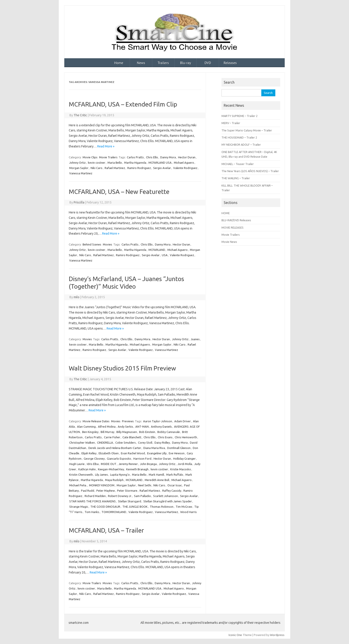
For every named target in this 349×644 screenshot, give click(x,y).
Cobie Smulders (126, 443)
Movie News (229, 242)
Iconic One (235, 635)
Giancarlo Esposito (119, 459)
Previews (128, 421)
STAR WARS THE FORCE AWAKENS (92, 501)
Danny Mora (168, 157)
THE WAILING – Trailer (236, 178)
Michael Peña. (78, 485)
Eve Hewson (177, 453)
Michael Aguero (184, 163)
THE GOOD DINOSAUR (105, 507)
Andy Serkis (125, 427)
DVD (208, 63)
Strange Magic (79, 507)
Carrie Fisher (112, 437)
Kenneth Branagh (137, 469)
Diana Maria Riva (154, 448)
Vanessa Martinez (81, 173)
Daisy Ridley (162, 443)
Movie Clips (90, 157)
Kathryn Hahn (87, 469)
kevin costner (97, 163)
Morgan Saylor (79, 168)
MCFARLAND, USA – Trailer (106, 530)
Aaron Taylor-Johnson (158, 421)
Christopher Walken (82, 443)
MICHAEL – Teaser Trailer (238, 164)
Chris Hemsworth (186, 437)
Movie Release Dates (96, 421)
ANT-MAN (142, 427)
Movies (108, 244)
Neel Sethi (145, 485)
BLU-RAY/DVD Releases (236, 220)
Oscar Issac (175, 485)
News (141, 63)
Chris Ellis (152, 157)
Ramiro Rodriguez (139, 168)
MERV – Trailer (231, 123)
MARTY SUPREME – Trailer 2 (239, 116)
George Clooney (94, 459)
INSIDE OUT (109, 464)
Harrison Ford (142, 459)
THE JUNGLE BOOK (135, 507)
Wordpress (277, 635)
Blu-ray (186, 63)
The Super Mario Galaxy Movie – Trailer (247, 130)
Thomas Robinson (162, 507)
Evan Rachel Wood (133, 453)
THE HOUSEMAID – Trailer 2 (239, 137)
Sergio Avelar (162, 168)
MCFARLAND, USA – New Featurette (119, 192)
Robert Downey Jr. (120, 496)
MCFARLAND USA (160, 163)
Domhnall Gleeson (179, 448)
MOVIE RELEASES (232, 227)
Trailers (163, 63)
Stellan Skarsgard (130, 501)
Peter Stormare (127, 491)
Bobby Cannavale (169, 432)
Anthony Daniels (161, 427)
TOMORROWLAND (114, 512)
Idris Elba (93, 464)
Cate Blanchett (132, 437)
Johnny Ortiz (77, 163)
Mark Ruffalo (175, 475)
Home (119, 63)
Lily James (101, 475)
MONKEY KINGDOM (102, 485)
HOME (226, 213)
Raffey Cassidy (172, 491)
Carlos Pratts (135, 157)
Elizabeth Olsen (109, 453)
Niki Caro (96, 168)
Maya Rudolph (114, 480)
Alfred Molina (107, 427)
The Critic (80, 115)
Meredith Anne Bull (157, 480)
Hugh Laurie (77, 464)
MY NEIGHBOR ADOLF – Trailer (241, 145)
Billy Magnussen (127, 432)
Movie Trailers (108, 157)
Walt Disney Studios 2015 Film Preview (122, 368)
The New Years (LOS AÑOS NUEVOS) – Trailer (250, 171)
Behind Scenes (92, 244)
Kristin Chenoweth (81, 475)
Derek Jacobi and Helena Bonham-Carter (115, 448)
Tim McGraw (184, 507)
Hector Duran (187, 157)
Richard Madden (95, 496)
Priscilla (79, 202)
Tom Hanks (92, 512)
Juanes (195, 339)
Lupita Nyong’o (120, 475)
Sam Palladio (142, 496)
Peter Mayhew (106, 491)
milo (77, 297)
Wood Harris (189, 512)
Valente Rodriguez (185, 168)
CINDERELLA (105, 443)
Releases (230, 63)
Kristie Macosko (181, 469)
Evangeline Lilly (157, 453)
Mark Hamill (156, 475)
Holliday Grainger (184, 459)
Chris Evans (165, 437)
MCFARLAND (157, 250)
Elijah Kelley (89, 453)
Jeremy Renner (128, 464)
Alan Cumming (86, 427)
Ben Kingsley (90, 432)
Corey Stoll (145, 443)
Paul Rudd (88, 491)
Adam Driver (183, 421)
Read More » (106, 146)
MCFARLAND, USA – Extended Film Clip (123, 104)
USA (165, 255)
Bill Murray (107, 432)
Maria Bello (115, 163)
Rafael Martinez (115, 168)
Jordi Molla (185, 464)
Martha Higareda (135, 163)
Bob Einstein (147, 432)
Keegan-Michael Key (111, 469)
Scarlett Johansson (165, 496)
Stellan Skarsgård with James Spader (168, 501)
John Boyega (148, 464)
